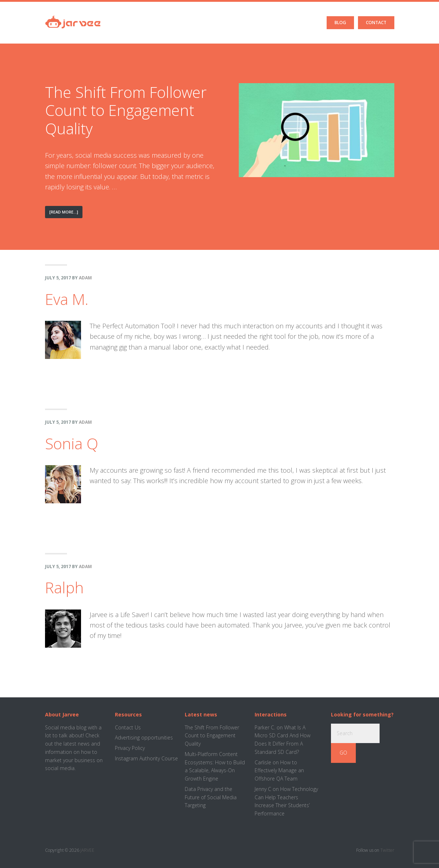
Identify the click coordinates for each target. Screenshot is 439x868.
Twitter (387, 850)
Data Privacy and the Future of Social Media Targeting (211, 797)
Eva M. (67, 299)
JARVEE (87, 850)
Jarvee (73, 16)
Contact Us (128, 727)
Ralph (64, 587)
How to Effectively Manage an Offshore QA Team (279, 771)
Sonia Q (72, 443)
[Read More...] (66, 218)
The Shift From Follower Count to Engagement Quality (126, 110)
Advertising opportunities (144, 737)
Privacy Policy (130, 748)
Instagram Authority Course (146, 758)
